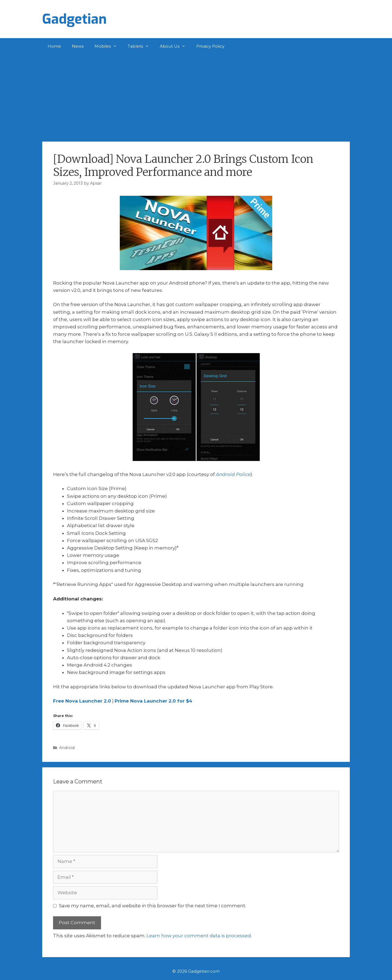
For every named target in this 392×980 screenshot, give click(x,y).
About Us (175, 46)
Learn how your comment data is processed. (199, 936)
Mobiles (108, 46)
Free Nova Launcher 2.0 (82, 701)
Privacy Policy (210, 46)
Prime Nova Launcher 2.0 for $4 (153, 701)
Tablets (141, 46)
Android (67, 748)
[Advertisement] (196, 95)
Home (54, 46)
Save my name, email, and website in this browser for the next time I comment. (153, 906)
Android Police (233, 474)
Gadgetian (74, 19)
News (78, 46)
